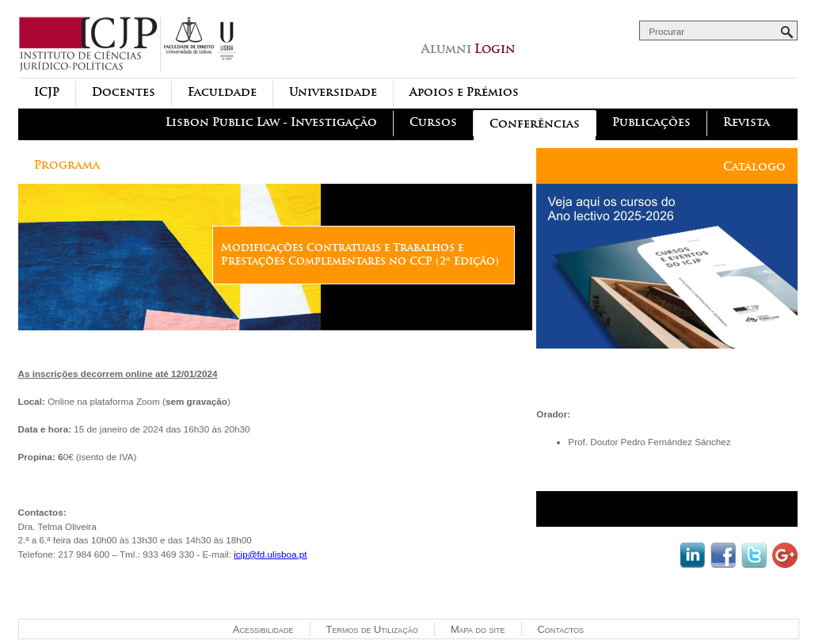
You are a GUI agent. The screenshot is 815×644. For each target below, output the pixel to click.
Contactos (561, 629)
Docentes (124, 92)
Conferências (535, 124)
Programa (67, 165)
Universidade (333, 92)
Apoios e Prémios (464, 92)
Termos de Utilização (372, 629)
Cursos (433, 122)
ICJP (47, 92)
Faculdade (222, 92)
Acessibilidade (263, 629)
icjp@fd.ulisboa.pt (270, 554)
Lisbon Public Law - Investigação (271, 122)
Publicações (651, 122)
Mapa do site (478, 629)
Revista (746, 122)
